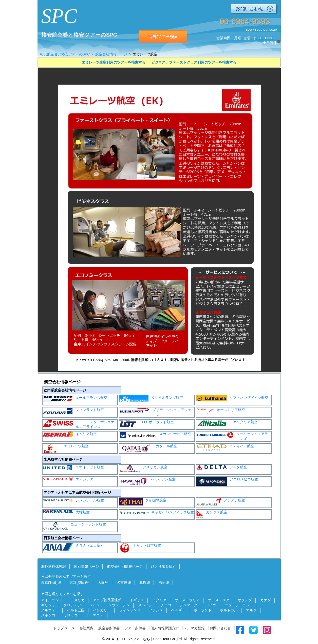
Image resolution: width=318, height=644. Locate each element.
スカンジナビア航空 (155, 435)
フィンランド (130, 610)
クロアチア (72, 605)
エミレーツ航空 (66, 448)
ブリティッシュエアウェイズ (155, 412)
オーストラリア (187, 600)
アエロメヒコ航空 (227, 481)
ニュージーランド (239, 605)
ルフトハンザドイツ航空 (232, 398)
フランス (156, 610)
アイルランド (52, 600)
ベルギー (178, 610)
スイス (95, 605)
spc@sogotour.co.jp (261, 29)
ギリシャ (48, 605)
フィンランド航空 (73, 411)
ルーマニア (95, 615)
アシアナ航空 (221, 502)
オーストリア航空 (221, 411)
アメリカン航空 (143, 469)
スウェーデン (119, 605)
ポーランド (203, 610)
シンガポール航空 (73, 500)
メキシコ (48, 615)
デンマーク (189, 605)
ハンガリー (102, 610)
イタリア (159, 600)
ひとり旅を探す (163, 567)
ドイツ (211, 605)
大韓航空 (66, 512)
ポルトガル (229, 610)
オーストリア (219, 600)
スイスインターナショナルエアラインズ (79, 424)
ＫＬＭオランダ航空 (151, 399)
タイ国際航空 (143, 502)
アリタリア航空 (227, 423)
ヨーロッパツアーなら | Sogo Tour (142, 639)
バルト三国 (76, 610)
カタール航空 (148, 448)
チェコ (166, 605)
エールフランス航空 (75, 399)
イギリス (137, 600)
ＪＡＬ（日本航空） (142, 548)
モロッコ (70, 615)
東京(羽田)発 (51, 582)
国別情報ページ (86, 567)
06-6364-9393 (245, 21)
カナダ (266, 600)
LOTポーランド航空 (147, 423)
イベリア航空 (70, 434)
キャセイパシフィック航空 (157, 512)
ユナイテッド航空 (73, 468)
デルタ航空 (222, 467)
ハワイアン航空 (147, 482)
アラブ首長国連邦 (107, 600)
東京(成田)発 (79, 582)
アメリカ (78, 600)
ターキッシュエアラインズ (232, 436)
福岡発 (164, 582)
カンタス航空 (212, 514)
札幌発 (145, 582)
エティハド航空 (225, 447)
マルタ (251, 610)
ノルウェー (50, 610)
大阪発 (103, 582)
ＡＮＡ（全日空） (73, 547)
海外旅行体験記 (53, 567)
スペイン (145, 605)
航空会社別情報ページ (125, 567)
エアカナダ (68, 479)
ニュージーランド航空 (74, 526)
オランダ (245, 600)
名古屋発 (124, 582)
